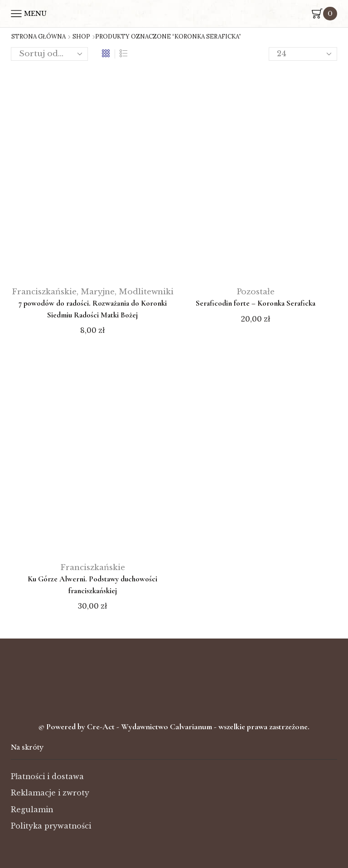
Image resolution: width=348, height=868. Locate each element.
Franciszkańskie (44, 292)
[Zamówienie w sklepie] (49, 54)
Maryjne (98, 292)
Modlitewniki (146, 292)
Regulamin (32, 810)
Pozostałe (256, 292)
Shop (81, 37)
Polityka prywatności (51, 826)
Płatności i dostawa (47, 777)
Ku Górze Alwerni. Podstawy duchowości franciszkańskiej (92, 585)
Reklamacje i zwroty (50, 793)
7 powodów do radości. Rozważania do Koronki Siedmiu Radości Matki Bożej (93, 309)
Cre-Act (102, 727)
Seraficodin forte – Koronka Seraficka (256, 303)
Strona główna (39, 37)
